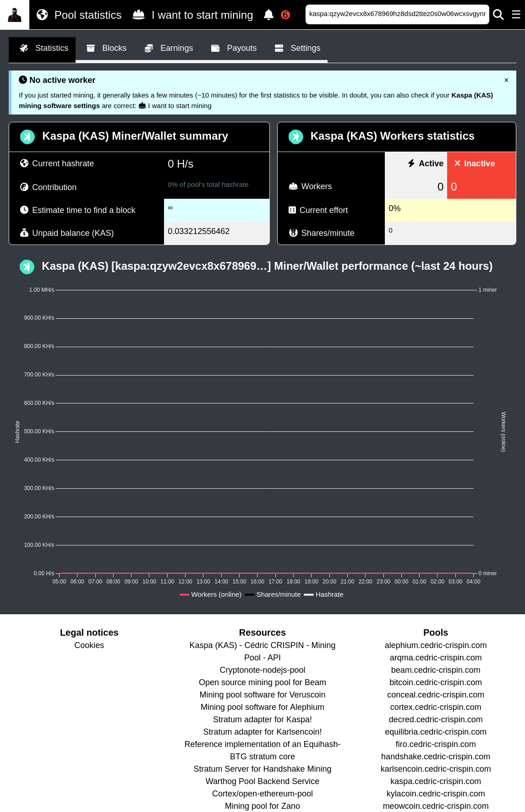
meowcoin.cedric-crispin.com (436, 806)
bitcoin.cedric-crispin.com (436, 682)
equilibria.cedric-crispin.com (436, 732)
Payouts (232, 49)
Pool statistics (77, 15)
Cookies (89, 645)
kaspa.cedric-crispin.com (436, 781)
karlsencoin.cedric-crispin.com (436, 769)
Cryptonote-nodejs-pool (262, 670)
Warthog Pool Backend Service (262, 781)
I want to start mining (191, 15)
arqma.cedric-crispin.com (436, 658)
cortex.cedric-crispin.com (436, 707)
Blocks (105, 49)
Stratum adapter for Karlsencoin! (262, 732)
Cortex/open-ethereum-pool (262, 794)
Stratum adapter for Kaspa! (262, 719)
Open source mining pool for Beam (262, 682)
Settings (296, 49)
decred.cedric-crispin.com (436, 719)
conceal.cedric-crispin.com (436, 695)
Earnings (167, 49)
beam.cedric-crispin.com (436, 670)
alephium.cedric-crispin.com (436, 645)
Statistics (42, 49)
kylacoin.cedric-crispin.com (436, 794)
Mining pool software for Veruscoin (262, 695)
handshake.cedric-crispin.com (436, 757)
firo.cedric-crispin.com (436, 744)
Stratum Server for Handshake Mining (262, 769)
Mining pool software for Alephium (262, 707)
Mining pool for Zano (262, 806)
